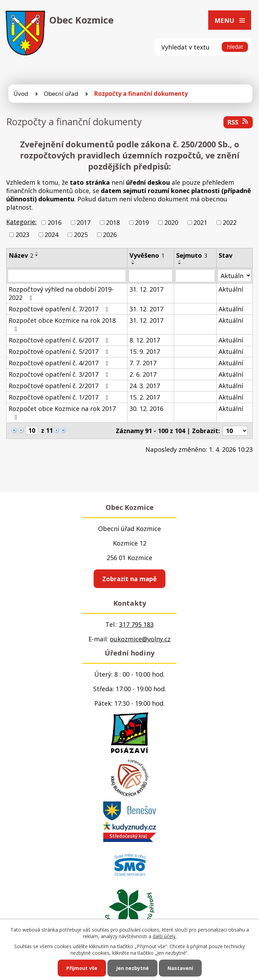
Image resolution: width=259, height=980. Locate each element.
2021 (200, 222)
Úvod (21, 94)
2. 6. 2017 (143, 374)
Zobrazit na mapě (129, 579)
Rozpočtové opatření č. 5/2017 (60, 351)
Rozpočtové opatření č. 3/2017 (60, 374)
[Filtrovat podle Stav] (234, 276)
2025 (81, 235)
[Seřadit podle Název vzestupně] (37, 253)
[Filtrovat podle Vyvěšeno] (150, 276)
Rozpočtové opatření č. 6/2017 (60, 340)
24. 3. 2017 (145, 386)
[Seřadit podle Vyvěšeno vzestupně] (133, 261)
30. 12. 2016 (146, 409)
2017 (84, 222)
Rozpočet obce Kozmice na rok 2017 (62, 412)
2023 (22, 235)
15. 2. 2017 (145, 397)
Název (21, 255)
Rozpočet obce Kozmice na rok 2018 (62, 324)
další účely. (165, 936)
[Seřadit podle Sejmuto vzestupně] (180, 261)
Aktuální (231, 289)
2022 (230, 222)
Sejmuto (192, 255)
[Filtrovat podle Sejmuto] (195, 276)
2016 (55, 222)
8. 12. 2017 (145, 340)
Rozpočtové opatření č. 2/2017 (60, 386)
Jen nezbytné (132, 968)
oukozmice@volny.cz (140, 639)
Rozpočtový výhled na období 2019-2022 (61, 293)
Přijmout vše (82, 968)
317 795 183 (136, 624)
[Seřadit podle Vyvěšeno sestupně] (133, 264)
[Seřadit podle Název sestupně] (37, 255)
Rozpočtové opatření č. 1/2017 (60, 397)
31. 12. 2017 (146, 289)
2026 (110, 235)
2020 (171, 222)
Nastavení (180, 968)
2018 (113, 222)
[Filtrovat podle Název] (67, 276)
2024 (51, 235)
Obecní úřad (61, 94)
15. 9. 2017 (145, 351)
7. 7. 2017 (143, 363)
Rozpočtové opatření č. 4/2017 (60, 363)
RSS (238, 122)
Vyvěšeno (147, 255)
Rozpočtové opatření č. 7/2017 (60, 309)
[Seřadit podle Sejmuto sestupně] (180, 264)
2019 (142, 222)
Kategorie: (21, 222)
